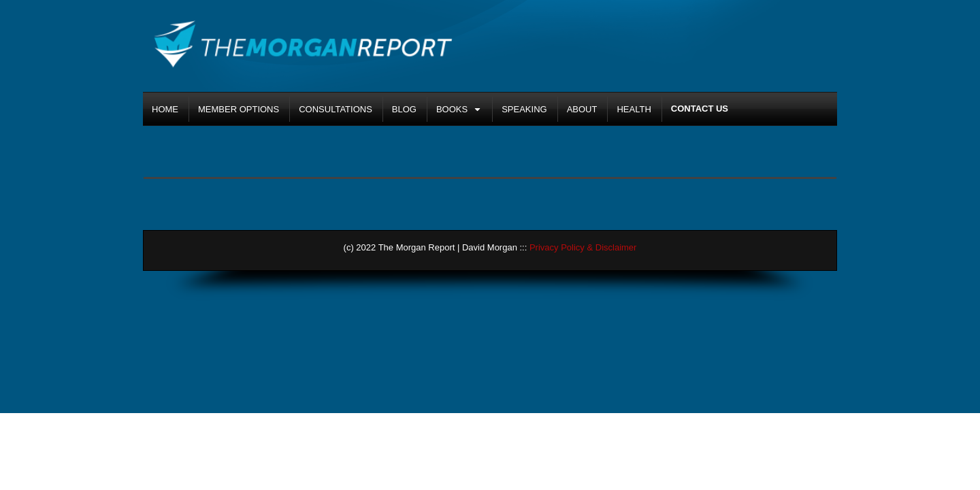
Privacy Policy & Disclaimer (583, 247)
